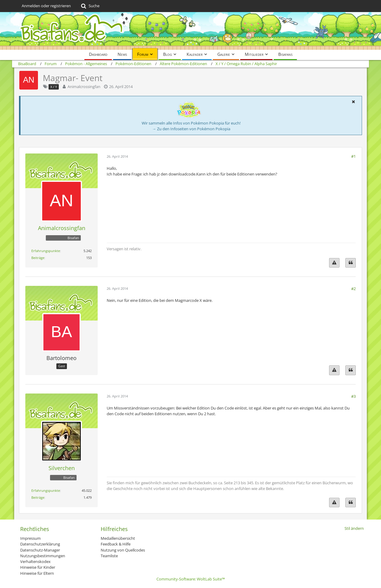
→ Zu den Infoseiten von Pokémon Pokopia (191, 129)
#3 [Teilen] (353, 396)
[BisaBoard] (190, 31)
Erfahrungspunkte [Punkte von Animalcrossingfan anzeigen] (46, 251)
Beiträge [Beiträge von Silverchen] (38, 497)
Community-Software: (191, 579)
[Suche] (90, 6)
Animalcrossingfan (84, 87)
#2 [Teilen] (353, 289)
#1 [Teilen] (353, 156)
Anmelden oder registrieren (46, 6)
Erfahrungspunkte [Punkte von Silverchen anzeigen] (46, 490)
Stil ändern (354, 528)
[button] (353, 102)
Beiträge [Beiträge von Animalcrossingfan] (38, 258)
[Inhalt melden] (334, 263)
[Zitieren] (351, 263)
